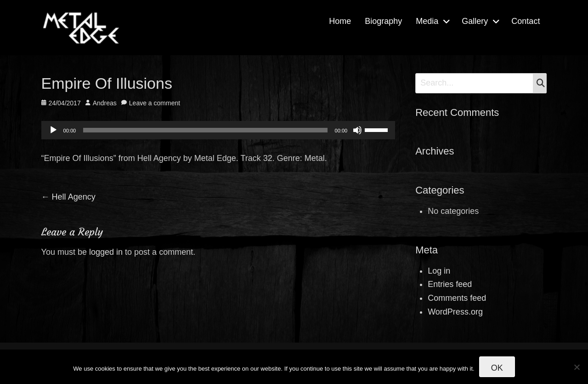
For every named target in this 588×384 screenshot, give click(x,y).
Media (427, 21)
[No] (577, 367)
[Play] (53, 130)
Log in (439, 271)
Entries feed (450, 284)
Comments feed (457, 298)
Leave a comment (155, 103)
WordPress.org (455, 312)
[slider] (205, 130)
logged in (106, 252)
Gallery (475, 21)
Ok (497, 368)
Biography (383, 21)
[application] (218, 130)
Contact (526, 21)
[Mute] (357, 130)
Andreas (105, 103)
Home (340, 21)
